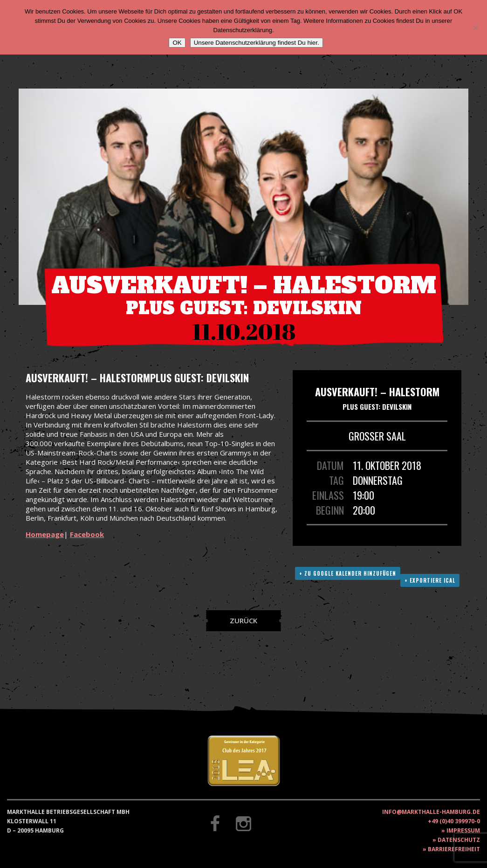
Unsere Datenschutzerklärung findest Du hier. (257, 43)
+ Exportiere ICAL (430, 580)
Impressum (463, 830)
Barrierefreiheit (454, 849)
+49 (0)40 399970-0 (454, 821)
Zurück (243, 620)
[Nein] (475, 28)
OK (177, 43)
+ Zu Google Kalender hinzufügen (348, 573)
